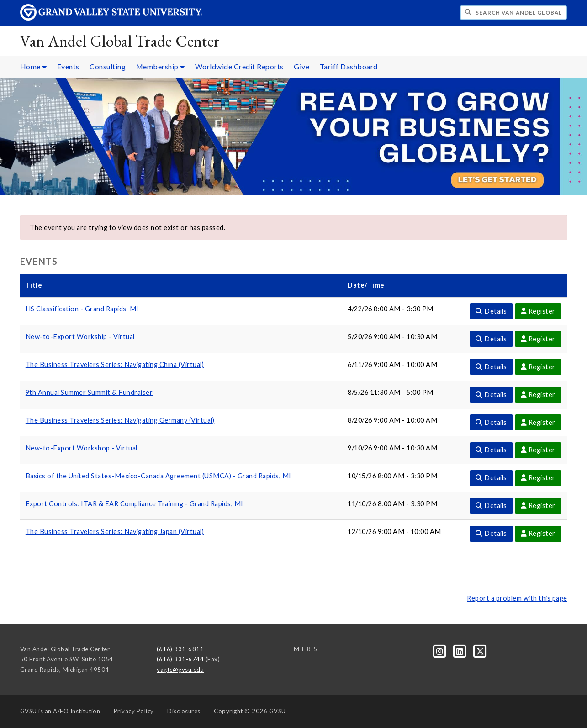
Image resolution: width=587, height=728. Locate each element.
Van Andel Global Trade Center (120, 41)
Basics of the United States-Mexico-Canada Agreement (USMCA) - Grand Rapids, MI (159, 476)
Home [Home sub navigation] (34, 66)
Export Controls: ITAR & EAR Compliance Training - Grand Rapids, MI (135, 504)
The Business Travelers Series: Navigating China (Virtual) (115, 364)
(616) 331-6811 (180, 649)
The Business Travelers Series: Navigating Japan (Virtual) (115, 532)
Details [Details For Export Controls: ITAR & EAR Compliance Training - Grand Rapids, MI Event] (491, 505)
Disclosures (184, 711)
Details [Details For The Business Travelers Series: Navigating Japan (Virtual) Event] (491, 533)
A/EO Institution (60, 711)
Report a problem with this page (517, 598)
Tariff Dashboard (349, 66)
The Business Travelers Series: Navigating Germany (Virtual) (120, 420)
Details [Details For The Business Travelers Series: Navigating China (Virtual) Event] (491, 367)
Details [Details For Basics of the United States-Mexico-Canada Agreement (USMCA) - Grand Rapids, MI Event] (491, 478)
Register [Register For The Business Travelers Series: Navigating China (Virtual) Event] (538, 367)
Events (68, 66)
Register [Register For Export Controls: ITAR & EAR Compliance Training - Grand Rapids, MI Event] (538, 505)
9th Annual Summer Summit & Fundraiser (89, 392)
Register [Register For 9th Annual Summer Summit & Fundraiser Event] (538, 395)
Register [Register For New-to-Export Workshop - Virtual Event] (538, 450)
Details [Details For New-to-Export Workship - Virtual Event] (491, 339)
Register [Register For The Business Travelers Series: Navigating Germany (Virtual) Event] (538, 422)
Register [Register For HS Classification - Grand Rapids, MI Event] (538, 311)
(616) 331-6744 (180, 659)
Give (301, 66)
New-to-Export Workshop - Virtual (82, 448)
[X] (480, 650)
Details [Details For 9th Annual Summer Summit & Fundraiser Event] (491, 395)
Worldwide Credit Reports (239, 66)
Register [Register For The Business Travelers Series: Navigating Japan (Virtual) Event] (538, 533)
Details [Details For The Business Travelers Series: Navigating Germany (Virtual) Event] (491, 422)
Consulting (108, 66)
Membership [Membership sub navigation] (161, 66)
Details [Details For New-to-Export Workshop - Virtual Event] (491, 450)
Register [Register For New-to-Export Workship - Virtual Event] (538, 339)
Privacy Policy (134, 711)
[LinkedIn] (460, 650)
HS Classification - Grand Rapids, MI (82, 309)
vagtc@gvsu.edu (180, 670)
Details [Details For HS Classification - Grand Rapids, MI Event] (491, 311)
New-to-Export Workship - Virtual (80, 337)
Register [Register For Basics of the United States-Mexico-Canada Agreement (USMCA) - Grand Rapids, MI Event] (538, 478)
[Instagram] (440, 650)
